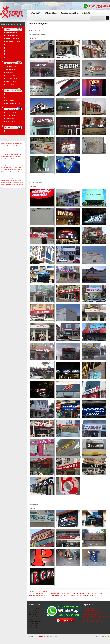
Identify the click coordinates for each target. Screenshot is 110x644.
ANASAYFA (35, 13)
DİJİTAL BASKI (33, 618)
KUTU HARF (34, 30)
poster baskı (15, 172)
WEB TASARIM (34, 628)
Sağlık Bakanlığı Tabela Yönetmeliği (93, 618)
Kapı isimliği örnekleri (17, 161)
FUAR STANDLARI (11, 85)
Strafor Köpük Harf (91, 595)
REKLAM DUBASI (11, 69)
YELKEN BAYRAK (11, 66)
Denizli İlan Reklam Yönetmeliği (92, 610)
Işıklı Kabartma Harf (78, 593)
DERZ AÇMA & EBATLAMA (14, 103)
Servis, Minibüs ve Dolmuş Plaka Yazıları (95, 620)
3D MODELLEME (11, 122)
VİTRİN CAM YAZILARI (12, 51)
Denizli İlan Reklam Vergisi (91, 608)
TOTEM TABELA (34, 612)
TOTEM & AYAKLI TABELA (13, 39)
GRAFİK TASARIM (35, 626)
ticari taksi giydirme (19, 182)
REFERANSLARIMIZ (69, 13)
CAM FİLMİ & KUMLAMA (13, 48)
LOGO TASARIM (11, 116)
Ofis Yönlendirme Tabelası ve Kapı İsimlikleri (10, 167)
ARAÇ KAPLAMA (34, 616)
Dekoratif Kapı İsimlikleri (6, 152)
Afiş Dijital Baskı (4, 144)
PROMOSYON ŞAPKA (12, 131)
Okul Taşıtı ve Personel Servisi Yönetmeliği (95, 616)
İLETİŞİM (86, 13)
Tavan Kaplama (11, 180)
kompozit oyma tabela (12, 165)
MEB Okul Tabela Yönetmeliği (92, 614)
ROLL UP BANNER (11, 76)
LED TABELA (33, 614)
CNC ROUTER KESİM (36, 622)
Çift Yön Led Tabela (5, 185)
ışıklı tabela (20, 185)
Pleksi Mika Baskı (9, 172)
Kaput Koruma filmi (9, 159)
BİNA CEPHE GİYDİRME (13, 42)
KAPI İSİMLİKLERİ (35, 620)
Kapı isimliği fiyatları (9, 161)
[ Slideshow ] (33, 38)
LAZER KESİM (33, 624)
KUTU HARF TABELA (12, 36)
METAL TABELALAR (12, 33)
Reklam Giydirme (11, 174)
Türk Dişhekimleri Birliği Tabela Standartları (95, 622)
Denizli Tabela (42, 637)
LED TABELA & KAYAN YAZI (14, 54)
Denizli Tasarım (105, 637)
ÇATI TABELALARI (35, 608)
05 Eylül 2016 (43, 591)
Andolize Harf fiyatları (50, 593)
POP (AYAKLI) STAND (12, 79)
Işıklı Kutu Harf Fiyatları (92, 593)
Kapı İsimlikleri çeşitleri (16, 163)
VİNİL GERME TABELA (12, 45)
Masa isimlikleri (19, 165)
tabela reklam (16, 178)
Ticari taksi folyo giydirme (10, 182)
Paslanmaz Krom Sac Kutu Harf (62, 595)
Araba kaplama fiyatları (6, 146)
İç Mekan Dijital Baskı (13, 185)
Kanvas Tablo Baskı (13, 157)
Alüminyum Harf (39, 593)
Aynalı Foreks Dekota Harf (64, 593)
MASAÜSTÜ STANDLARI (13, 82)
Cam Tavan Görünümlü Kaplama (17, 150)
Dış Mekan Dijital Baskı (16, 152)
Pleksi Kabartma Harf (78, 595)
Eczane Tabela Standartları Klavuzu (93, 612)
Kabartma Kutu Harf (47, 595)
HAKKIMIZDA (50, 13)
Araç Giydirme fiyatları (15, 146)
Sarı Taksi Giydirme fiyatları (11, 176)
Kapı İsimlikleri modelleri (6, 163)
